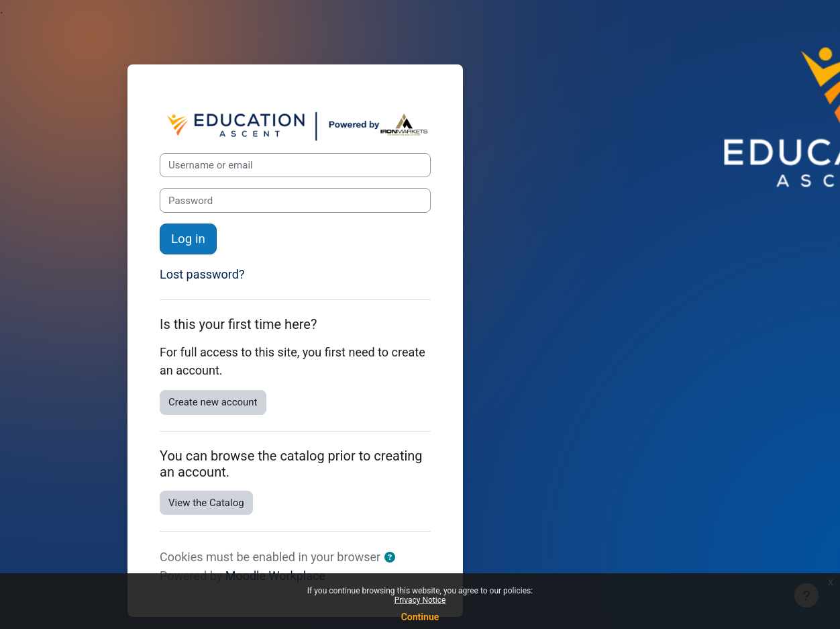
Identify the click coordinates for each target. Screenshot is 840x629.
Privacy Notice (420, 600)
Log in (188, 239)
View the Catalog (206, 503)
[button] (392, 558)
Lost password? (202, 274)
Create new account (213, 402)
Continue (420, 617)
